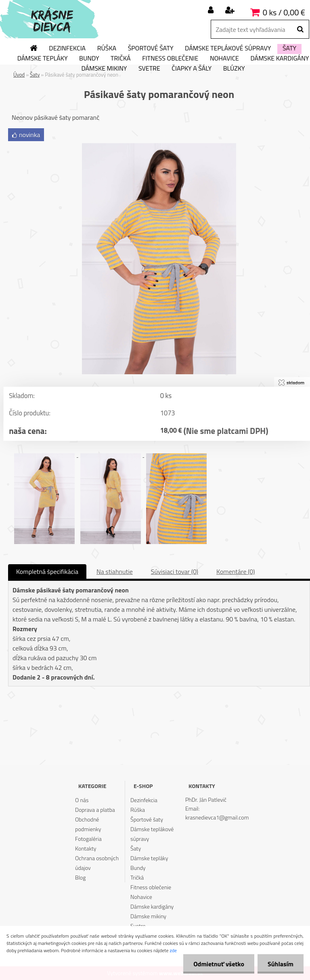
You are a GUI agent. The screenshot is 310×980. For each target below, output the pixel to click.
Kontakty (86, 848)
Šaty (289, 48)
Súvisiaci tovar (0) (175, 571)
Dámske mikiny (104, 69)
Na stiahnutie (115, 571)
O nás (82, 800)
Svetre (149, 69)
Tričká (121, 58)
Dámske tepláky (43, 58)
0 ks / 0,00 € (284, 12)
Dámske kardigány (152, 906)
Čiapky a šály (192, 69)
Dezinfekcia (67, 48)
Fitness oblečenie (170, 58)
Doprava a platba (95, 810)
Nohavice (224, 58)
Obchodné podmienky (88, 824)
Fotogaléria (88, 839)
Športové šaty (151, 48)
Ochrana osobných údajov (97, 863)
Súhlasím (281, 964)
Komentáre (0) (236, 571)
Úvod (19, 75)
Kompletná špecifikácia (47, 571)
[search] (300, 29)
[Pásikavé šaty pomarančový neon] (159, 146)
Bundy (89, 58)
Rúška (107, 48)
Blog (80, 877)
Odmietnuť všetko (219, 964)
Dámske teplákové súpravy (228, 48)
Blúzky (234, 69)
